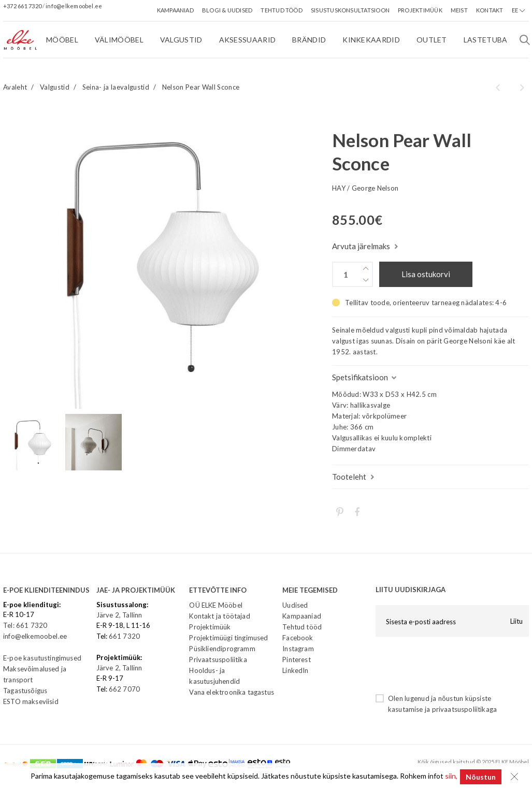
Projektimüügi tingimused (228, 638)
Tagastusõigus (25, 691)
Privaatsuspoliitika (218, 659)
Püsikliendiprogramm (222, 649)
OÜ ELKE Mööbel (215, 605)
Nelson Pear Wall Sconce (201, 87)
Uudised (295, 605)
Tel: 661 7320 (25, 625)
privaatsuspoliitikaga (465, 709)
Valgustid (55, 87)
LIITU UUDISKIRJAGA (411, 590)
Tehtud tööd (302, 627)
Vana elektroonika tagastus (231, 692)
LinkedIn (295, 670)
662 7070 (124, 689)
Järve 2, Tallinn (119, 615)
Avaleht (15, 87)
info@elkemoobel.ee (74, 6)
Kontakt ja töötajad (219, 616)
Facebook (298, 638)
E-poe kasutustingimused (42, 658)
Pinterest (297, 659)
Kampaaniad (302, 616)
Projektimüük (210, 627)
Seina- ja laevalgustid (116, 87)
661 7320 (124, 636)
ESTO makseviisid (31, 701)
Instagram (298, 649)
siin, (449, 777)
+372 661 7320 (23, 6)
